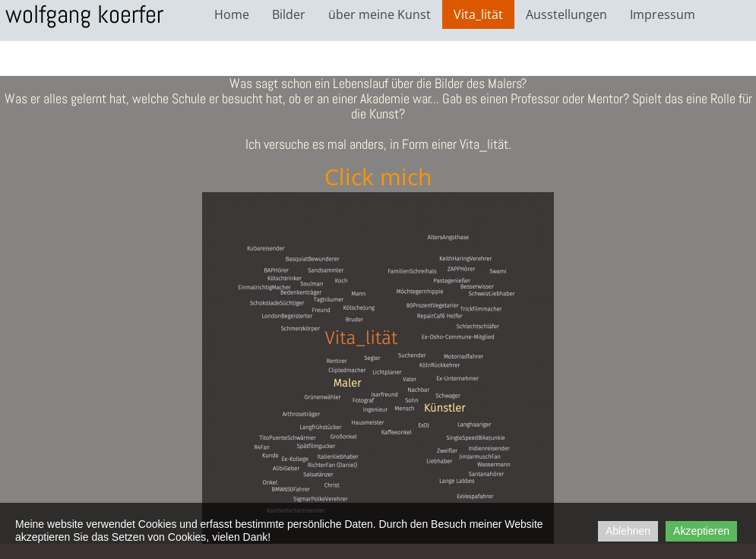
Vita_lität (478, 14)
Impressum (663, 14)
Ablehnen (628, 531)
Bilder (289, 14)
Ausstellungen (566, 14)
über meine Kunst (380, 14)
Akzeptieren (701, 531)
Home (232, 14)
